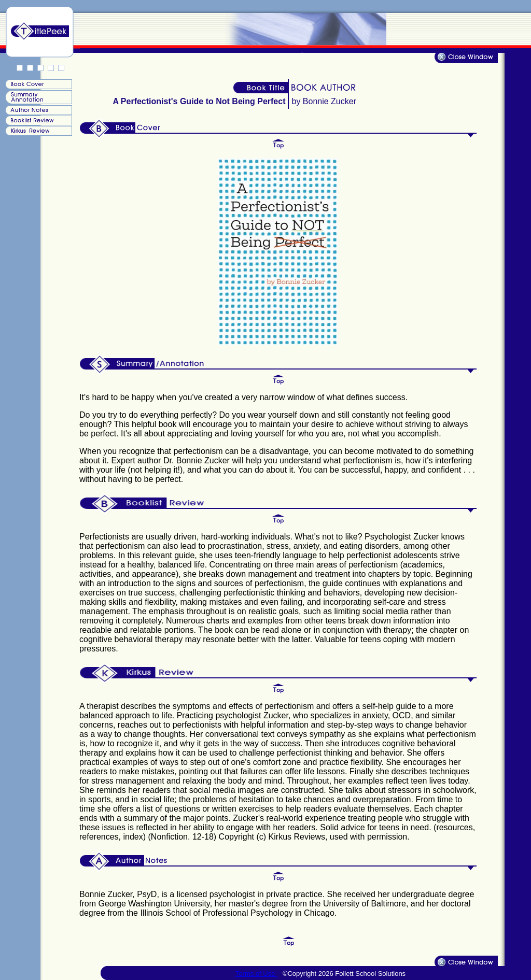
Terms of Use (256, 974)
